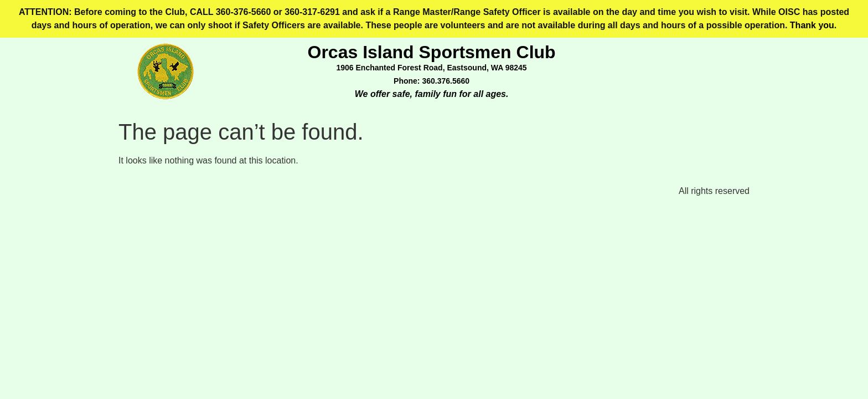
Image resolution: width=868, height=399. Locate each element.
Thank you (812, 25)
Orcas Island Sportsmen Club (432, 52)
